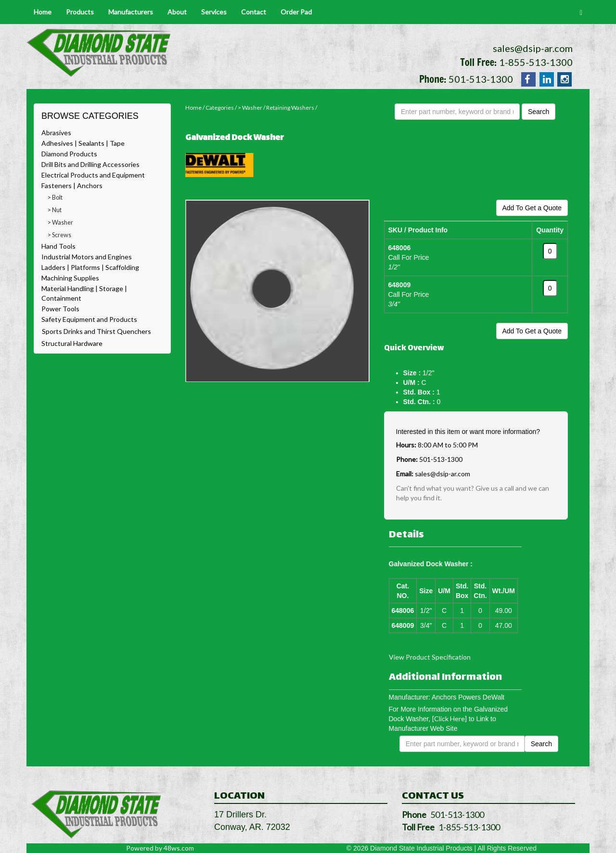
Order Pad (296, 12)
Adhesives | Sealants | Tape (83, 143)
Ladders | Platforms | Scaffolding (90, 267)
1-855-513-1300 (536, 62)
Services (214, 12)
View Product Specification (430, 657)
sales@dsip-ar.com (533, 48)
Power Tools (60, 309)
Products (80, 12)
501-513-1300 (481, 79)
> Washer (60, 223)
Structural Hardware (72, 343)
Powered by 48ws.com (160, 848)
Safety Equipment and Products (89, 319)
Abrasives (56, 133)
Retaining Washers (290, 108)
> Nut (55, 210)
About (177, 12)
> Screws (59, 235)
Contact (254, 12)
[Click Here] (449, 719)
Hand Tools (58, 246)
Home (43, 12)
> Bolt (55, 197)
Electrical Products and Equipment (93, 175)
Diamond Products (69, 154)
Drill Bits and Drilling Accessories (90, 164)
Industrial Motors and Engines (87, 257)
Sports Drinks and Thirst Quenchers (96, 331)
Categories (220, 108)
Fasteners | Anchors (72, 185)
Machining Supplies (70, 278)
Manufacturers (131, 12)
